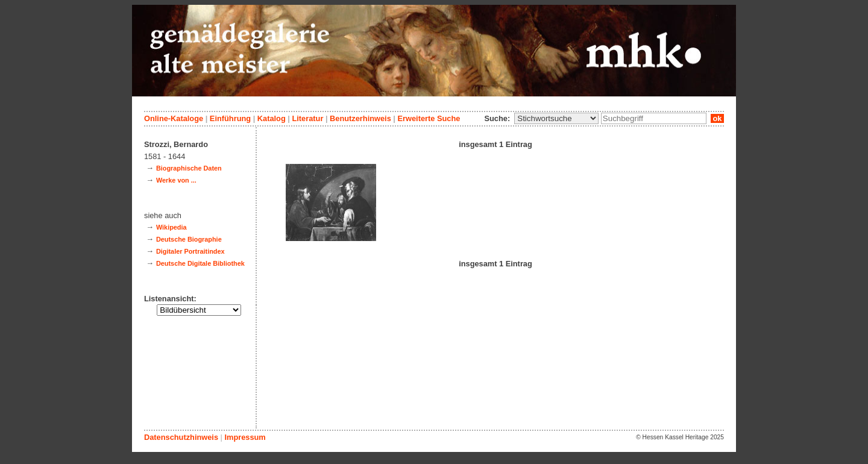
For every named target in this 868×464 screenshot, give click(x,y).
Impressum (245, 437)
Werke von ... (176, 180)
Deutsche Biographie (189, 239)
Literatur (307, 118)
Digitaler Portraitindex (190, 251)
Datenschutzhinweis (181, 437)
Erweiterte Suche (429, 118)
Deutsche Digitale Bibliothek (200, 263)
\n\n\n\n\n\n (556, 118)
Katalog (272, 118)
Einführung (230, 118)
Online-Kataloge (174, 118)
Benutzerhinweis (360, 118)
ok (717, 118)
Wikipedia (171, 227)
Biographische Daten (189, 168)
